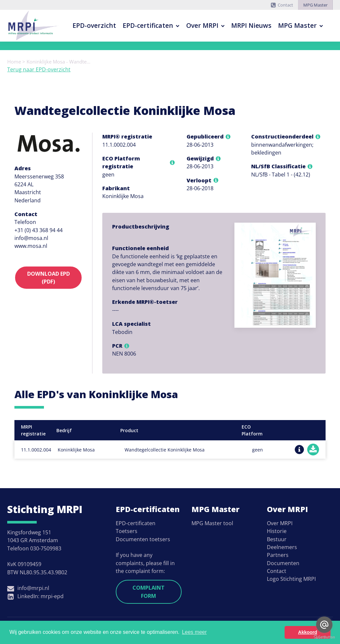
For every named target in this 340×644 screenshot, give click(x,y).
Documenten (283, 563)
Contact (285, 5)
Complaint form (149, 592)
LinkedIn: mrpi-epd (40, 596)
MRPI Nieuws (251, 25)
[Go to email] (324, 625)
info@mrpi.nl (33, 588)
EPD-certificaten (151, 25)
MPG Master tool (212, 523)
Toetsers (127, 531)
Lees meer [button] (194, 632)
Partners (278, 555)
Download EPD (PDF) (49, 278)
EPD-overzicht (94, 25)
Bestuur (277, 539)
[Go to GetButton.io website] (324, 637)
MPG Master (315, 5)
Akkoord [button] (308, 632)
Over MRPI (205, 25)
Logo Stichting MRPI (291, 579)
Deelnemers (282, 547)
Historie (277, 531)
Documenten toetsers (143, 539)
